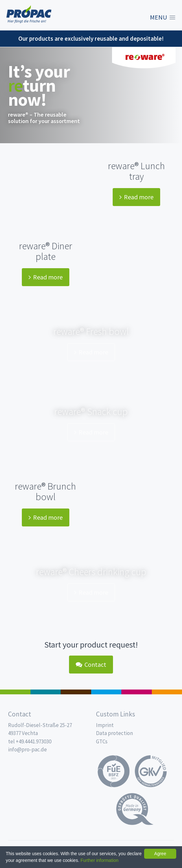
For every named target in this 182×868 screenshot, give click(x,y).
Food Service (137, 692)
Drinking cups (106, 692)
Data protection (114, 733)
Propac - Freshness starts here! (29, 14)
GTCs (102, 741)
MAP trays (46, 692)
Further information (100, 860)
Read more (136, 197)
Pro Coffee (76, 692)
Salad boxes (15, 692)
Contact (91, 664)
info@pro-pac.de (27, 749)
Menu (158, 17)
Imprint (105, 725)
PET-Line (167, 692)
